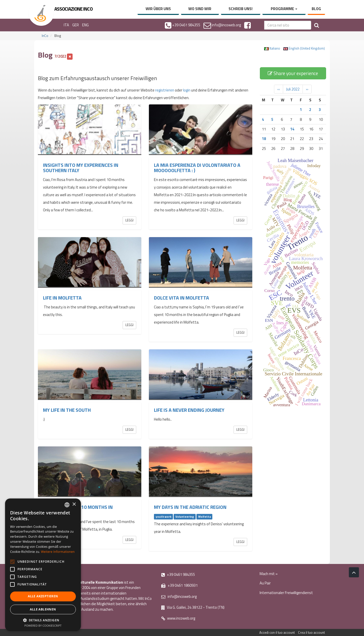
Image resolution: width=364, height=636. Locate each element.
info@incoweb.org (179, 596)
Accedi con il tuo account (277, 632)
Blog (316, 9)
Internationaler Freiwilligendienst (286, 593)
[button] (43, 620)
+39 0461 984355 (178, 574)
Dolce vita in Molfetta (181, 298)
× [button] (74, 504)
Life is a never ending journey (189, 410)
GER (76, 25)
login (187, 90)
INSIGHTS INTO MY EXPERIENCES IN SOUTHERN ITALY (81, 168)
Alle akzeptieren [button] (43, 596)
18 (264, 139)
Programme (284, 9)
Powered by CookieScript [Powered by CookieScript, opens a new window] (43, 626)
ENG (85, 25)
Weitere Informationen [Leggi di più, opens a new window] (58, 552)
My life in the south (67, 410)
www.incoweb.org (178, 618)
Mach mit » (269, 574)
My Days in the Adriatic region (190, 507)
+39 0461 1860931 (179, 585)
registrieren (165, 90)
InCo (45, 36)
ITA (66, 25)
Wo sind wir (200, 9)
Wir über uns (158, 9)
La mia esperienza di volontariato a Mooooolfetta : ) (197, 168)
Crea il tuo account (311, 632)
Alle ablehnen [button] (43, 609)
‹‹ (279, 89)
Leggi (129, 220)
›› (307, 89)
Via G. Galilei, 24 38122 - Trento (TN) (193, 607)
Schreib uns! (241, 9)
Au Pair (265, 583)
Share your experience (293, 73)
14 (292, 129)
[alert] (43, 565)
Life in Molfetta (62, 298)
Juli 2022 (293, 89)
